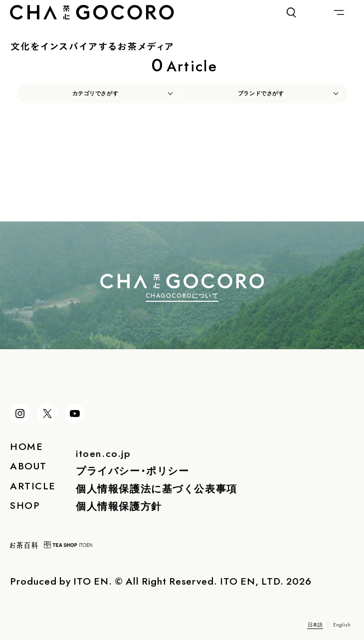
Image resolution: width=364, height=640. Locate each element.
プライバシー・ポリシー (132, 470)
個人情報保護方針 (119, 506)
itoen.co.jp (103, 453)
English (342, 624)
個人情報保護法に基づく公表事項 (157, 488)
